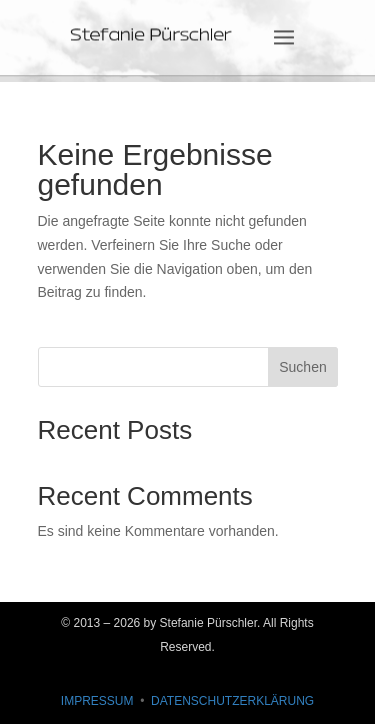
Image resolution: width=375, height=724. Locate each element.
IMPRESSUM (97, 701)
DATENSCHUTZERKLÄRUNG (232, 701)
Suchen (302, 367)
